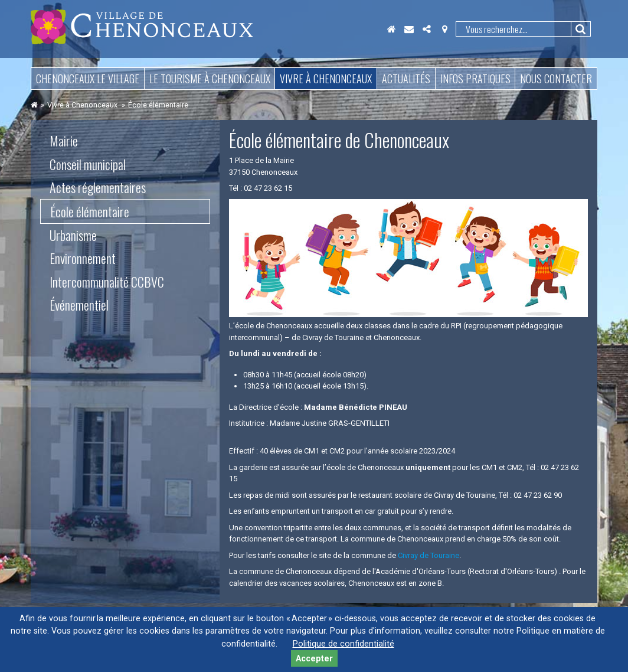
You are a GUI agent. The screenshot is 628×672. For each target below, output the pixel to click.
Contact (409, 29)
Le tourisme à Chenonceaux (210, 79)
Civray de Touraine (429, 555)
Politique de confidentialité (344, 644)
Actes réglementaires (98, 187)
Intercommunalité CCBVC (107, 282)
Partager (427, 29)
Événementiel (79, 305)
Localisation (444, 29)
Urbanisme (73, 235)
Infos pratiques (475, 79)
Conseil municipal (88, 164)
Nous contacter (556, 79)
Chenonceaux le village (88, 79)
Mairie (64, 141)
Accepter (314, 659)
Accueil (391, 29)
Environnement (83, 258)
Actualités (406, 79)
